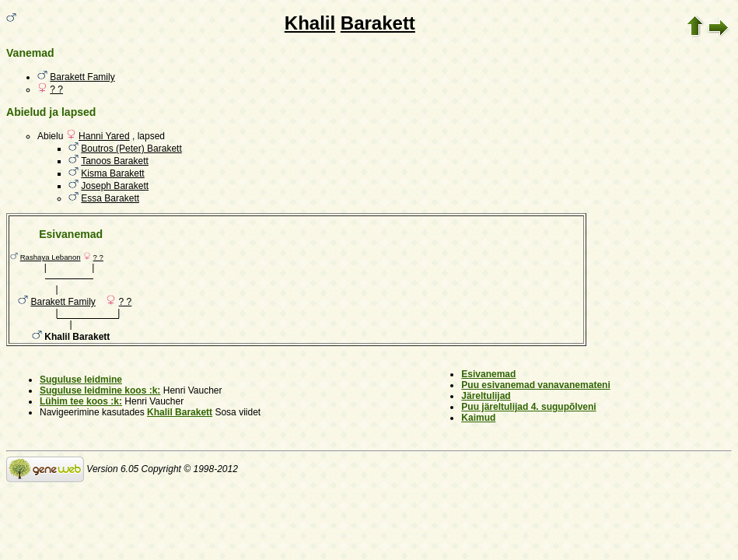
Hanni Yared (104, 136)
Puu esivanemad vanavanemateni (535, 385)
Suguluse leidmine (81, 380)
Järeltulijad (486, 396)
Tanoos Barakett (115, 161)
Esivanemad (488, 374)
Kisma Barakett (112, 173)
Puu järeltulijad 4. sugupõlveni (528, 407)
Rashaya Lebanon (51, 257)
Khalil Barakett (180, 412)
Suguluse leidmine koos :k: (100, 390)
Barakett (378, 23)
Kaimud (478, 418)
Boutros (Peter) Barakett (131, 149)
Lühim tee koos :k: (81, 401)
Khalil (310, 23)
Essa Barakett (110, 198)
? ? (56, 89)
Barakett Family (82, 77)
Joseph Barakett (115, 186)
